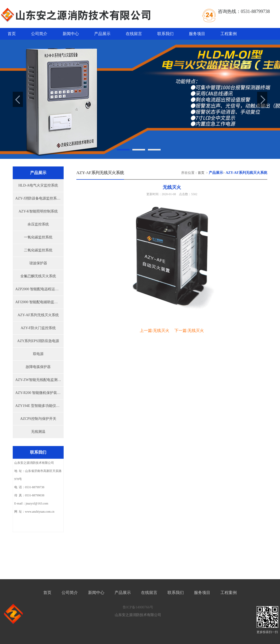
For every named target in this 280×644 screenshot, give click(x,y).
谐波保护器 (38, 263)
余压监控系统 (38, 224)
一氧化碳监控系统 (38, 237)
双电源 (38, 354)
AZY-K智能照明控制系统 (38, 211)
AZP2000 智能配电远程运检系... (39, 289)
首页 (12, 34)
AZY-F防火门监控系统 (38, 328)
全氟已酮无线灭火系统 (38, 276)
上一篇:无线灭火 (155, 331)
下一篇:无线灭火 (189, 331)
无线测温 (38, 432)
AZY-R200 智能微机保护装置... (39, 393)
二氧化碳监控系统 (38, 250)
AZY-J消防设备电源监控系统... (39, 198)
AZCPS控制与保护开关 (38, 419)
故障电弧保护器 (38, 367)
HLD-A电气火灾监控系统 (38, 185)
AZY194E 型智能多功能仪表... (39, 406)
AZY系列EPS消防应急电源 (38, 341)
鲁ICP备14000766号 (138, 607)
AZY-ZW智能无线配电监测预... (39, 380)
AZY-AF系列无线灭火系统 (38, 315)
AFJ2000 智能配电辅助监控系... (39, 302)
